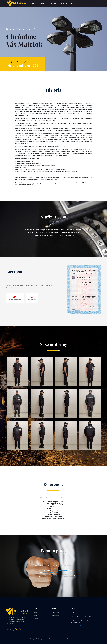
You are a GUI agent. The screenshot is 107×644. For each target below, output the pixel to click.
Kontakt (74, 3)
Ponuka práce (64, 3)
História (35, 613)
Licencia (35, 616)
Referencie (36, 622)
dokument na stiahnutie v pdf (59, 570)
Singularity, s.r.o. (73, 639)
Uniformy (36, 619)
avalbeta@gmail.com (80, 625)
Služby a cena (42, 3)
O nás (33, 3)
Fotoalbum (53, 3)
